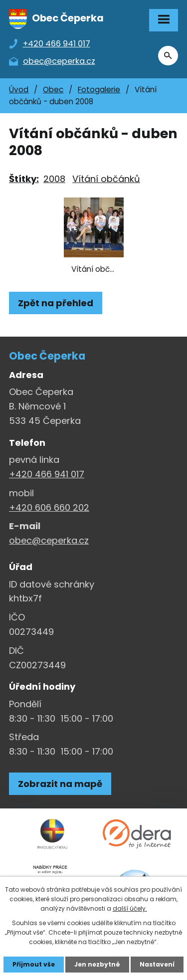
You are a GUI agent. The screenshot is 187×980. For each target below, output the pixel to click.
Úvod (19, 90)
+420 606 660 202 (49, 507)
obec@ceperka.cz (49, 540)
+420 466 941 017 (47, 474)
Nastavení (157, 964)
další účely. (130, 908)
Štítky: (24, 179)
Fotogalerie (99, 90)
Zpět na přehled (56, 303)
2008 (54, 179)
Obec (53, 90)
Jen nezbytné (97, 964)
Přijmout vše (34, 964)
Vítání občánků (106, 179)
